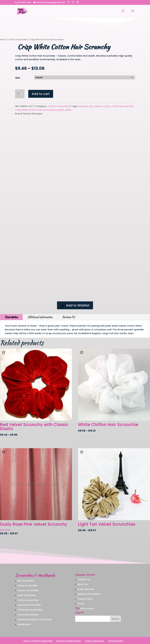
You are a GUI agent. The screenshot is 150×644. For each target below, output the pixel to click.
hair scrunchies (47, 110)
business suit (86, 106)
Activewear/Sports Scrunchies (35, 610)
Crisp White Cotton (26, 110)
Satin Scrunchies (27, 585)
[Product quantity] (20, 94)
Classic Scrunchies (28, 581)
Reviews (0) (69, 307)
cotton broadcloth (123, 106)
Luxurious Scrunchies (29, 595)
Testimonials (116, 631)
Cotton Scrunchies (18, 40)
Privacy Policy (85, 589)
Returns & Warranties (69, 631)
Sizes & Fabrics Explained (38, 631)
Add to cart (41, 94)
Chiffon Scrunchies (28, 590)
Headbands (24, 614)
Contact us (84, 570)
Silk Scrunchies (26, 571)
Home (3, 40)
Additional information (40, 307)
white (68, 110)
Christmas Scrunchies (30, 600)
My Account (87, 599)
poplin (60, 110)
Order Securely (86, 579)
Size (18, 78)
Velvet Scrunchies (27, 576)
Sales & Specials (95, 631)
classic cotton (102, 106)
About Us (83, 574)
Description (11, 307)
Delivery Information (89, 584)
